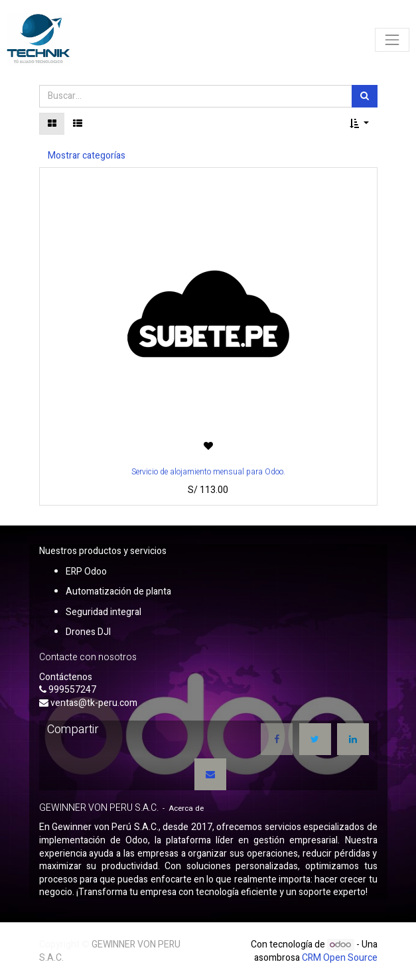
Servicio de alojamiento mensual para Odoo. (208, 472)
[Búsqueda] (365, 96)
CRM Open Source (340, 958)
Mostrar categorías (87, 156)
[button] (359, 124)
